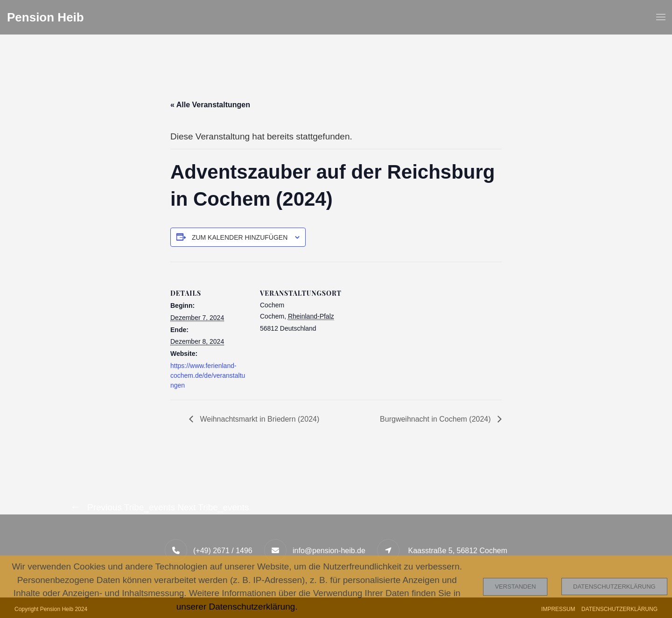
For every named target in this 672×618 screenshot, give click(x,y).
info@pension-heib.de (329, 551)
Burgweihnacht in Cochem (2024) (436, 419)
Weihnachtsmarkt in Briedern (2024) (259, 419)
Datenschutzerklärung (614, 587)
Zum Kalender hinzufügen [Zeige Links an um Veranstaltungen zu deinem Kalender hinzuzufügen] (240, 237)
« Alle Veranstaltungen (210, 105)
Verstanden (515, 587)
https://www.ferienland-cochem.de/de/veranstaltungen (208, 375)
